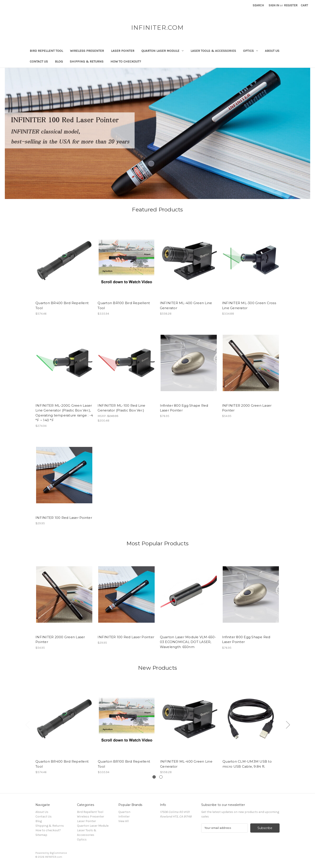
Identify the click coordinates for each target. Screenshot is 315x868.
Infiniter (124, 817)
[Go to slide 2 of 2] (27, 725)
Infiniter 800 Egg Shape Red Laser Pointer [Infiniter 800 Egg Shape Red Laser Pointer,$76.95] (184, 408)
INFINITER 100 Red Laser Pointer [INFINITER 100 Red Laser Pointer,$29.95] (64, 518)
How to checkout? (126, 61)
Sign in (274, 5)
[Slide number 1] (157, 133)
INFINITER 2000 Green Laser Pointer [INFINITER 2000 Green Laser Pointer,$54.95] (247, 408)
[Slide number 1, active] (154, 777)
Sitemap (41, 835)
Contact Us (39, 61)
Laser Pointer (123, 51)
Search (258, 5)
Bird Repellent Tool (46, 51)
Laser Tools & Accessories (213, 51)
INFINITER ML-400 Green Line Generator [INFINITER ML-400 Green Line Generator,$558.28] (186, 305)
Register (291, 5)
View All (123, 821)
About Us (272, 51)
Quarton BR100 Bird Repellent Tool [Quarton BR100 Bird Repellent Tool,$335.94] (124, 305)
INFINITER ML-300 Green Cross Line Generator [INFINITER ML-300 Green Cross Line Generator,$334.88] (249, 305)
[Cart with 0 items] (304, 5)
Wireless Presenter (87, 51)
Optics (250, 51)
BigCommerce (58, 853)
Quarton (124, 812)
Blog (59, 61)
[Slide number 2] (161, 777)
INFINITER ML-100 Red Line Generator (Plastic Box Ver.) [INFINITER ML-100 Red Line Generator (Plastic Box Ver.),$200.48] (121, 408)
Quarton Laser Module (162, 51)
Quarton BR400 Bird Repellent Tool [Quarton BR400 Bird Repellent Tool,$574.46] (62, 305)
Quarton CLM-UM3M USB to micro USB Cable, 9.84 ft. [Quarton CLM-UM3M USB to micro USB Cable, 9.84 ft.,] (247, 764)
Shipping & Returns (87, 61)
